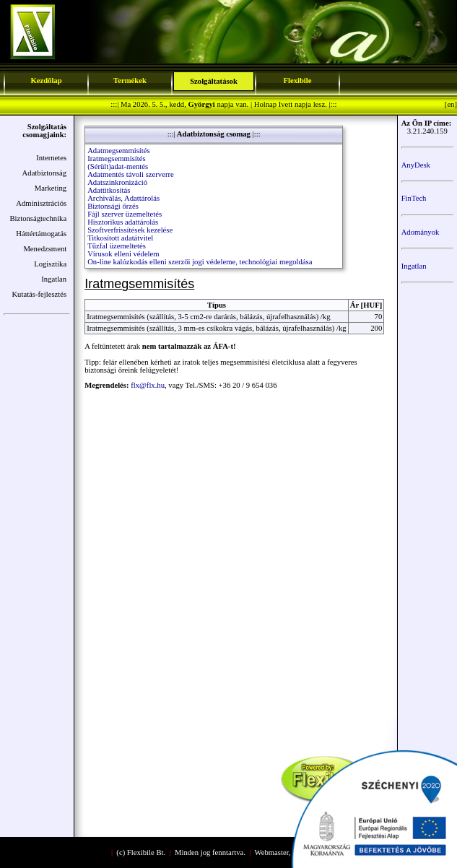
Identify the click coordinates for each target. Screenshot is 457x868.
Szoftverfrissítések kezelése (130, 230)
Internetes (51, 158)
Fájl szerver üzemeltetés (125, 214)
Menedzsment (45, 249)
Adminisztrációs (41, 203)
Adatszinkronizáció (117, 182)
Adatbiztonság (45, 173)
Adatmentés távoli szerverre (131, 174)
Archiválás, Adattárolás (123, 198)
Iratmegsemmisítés (117, 159)
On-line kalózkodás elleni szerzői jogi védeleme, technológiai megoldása (200, 262)
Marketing (51, 188)
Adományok (421, 232)
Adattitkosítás (109, 190)
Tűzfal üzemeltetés (117, 246)
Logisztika (50, 264)
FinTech (414, 198)
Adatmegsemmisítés (118, 151)
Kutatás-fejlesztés (39, 294)
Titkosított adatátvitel (120, 238)
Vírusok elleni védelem (123, 254)
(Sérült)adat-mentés (118, 166)
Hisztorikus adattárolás (123, 222)
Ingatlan (54, 279)
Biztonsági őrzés (113, 206)
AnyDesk (416, 165)
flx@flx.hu (148, 385)
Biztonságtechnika (38, 218)
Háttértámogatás (41, 234)
